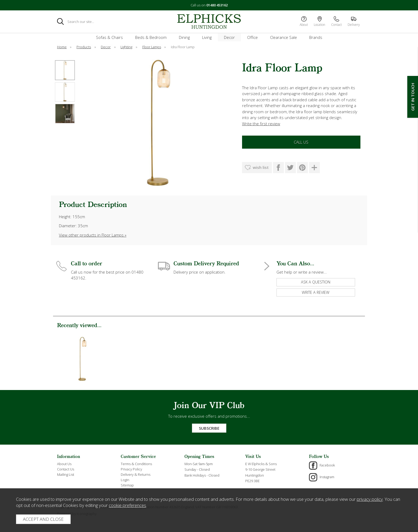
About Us (64, 464)
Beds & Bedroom (151, 37)
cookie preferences (127, 505)
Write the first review (261, 124)
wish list (261, 167)
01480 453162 (217, 5)
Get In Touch (413, 97)
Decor (229, 37)
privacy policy (370, 499)
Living (207, 37)
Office (252, 37)
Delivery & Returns (136, 474)
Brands (316, 37)
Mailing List (66, 474)
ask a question (316, 282)
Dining (184, 37)
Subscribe (209, 428)
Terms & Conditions (136, 464)
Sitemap (127, 485)
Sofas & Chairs (109, 37)
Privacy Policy (131, 469)
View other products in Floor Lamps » (93, 235)
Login (125, 480)
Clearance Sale (284, 37)
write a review (316, 292)
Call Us (301, 142)
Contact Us (66, 469)
